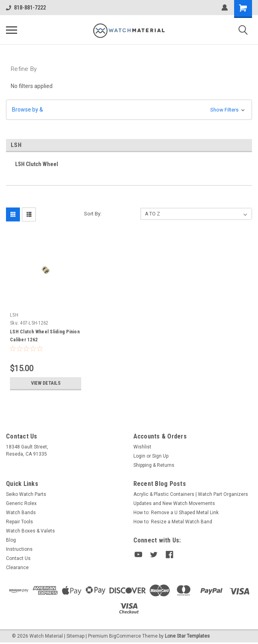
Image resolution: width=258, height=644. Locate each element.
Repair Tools (20, 522)
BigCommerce (125, 636)
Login (139, 456)
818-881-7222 (26, 8)
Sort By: (93, 214)
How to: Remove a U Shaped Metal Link (176, 513)
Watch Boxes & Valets (30, 531)
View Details (46, 383)
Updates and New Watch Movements (174, 503)
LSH (14, 315)
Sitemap (75, 636)
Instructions (19, 549)
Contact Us (18, 558)
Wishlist (142, 447)
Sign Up (160, 456)
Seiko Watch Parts (26, 494)
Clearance (17, 568)
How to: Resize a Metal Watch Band (173, 522)
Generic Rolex (21, 503)
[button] (129, 110)
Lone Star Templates (187, 636)
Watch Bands (21, 513)
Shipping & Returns (154, 465)
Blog (11, 540)
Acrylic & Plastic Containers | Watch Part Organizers (191, 494)
